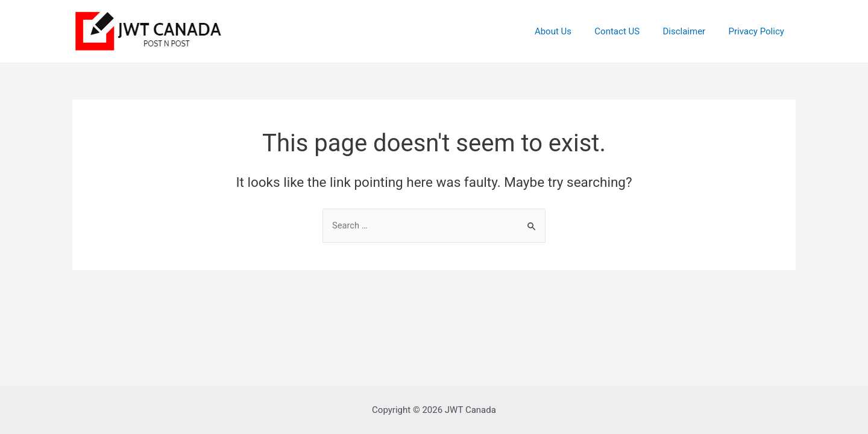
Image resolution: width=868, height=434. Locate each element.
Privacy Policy (759, 31)
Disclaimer (692, 31)
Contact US (630, 31)
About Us (571, 31)
